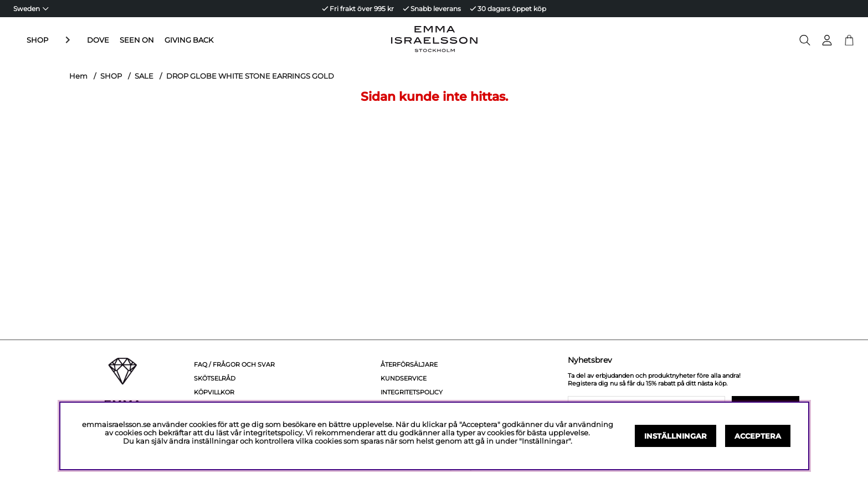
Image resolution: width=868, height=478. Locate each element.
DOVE (71, 40)
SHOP (37, 40)
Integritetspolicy (412, 392)
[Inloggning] (827, 40)
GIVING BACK (162, 40)
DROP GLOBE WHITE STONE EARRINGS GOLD (250, 76)
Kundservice (404, 378)
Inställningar (676, 436)
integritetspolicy (273, 433)
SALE (144, 76)
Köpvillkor (214, 392)
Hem (78, 76)
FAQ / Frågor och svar (234, 364)
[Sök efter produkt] (805, 40)
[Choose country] (31, 9)
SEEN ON (110, 40)
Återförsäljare (409, 364)
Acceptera (758, 436)
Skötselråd (215, 378)
